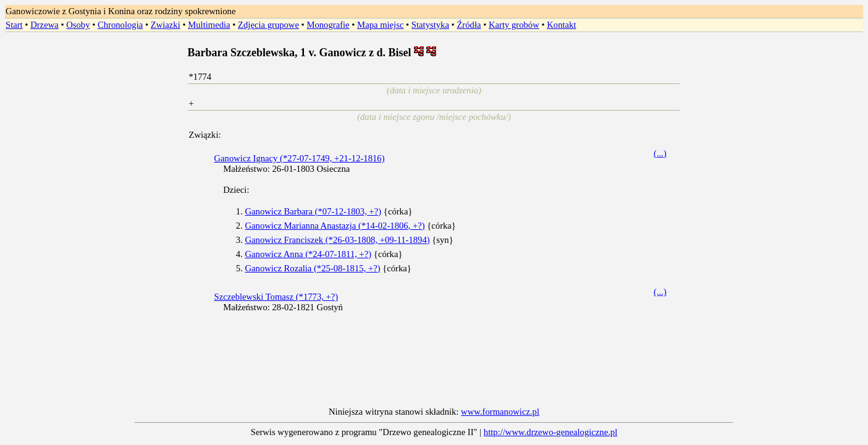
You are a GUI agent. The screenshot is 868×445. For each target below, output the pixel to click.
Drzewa (44, 25)
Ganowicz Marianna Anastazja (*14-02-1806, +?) (335, 226)
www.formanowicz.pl (500, 412)
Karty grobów (514, 25)
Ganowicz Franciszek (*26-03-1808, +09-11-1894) (337, 240)
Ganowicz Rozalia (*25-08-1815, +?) (312, 268)
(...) (660, 153)
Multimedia (209, 25)
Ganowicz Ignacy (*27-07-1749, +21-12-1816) (299, 158)
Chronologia (120, 25)
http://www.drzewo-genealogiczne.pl (550, 432)
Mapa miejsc (380, 25)
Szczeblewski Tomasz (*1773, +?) (276, 297)
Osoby (78, 25)
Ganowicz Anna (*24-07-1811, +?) (308, 254)
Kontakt (561, 25)
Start (14, 25)
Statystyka (430, 25)
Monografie (328, 25)
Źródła (469, 25)
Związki (166, 25)
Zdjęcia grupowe (268, 25)
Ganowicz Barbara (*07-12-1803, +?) (313, 211)
